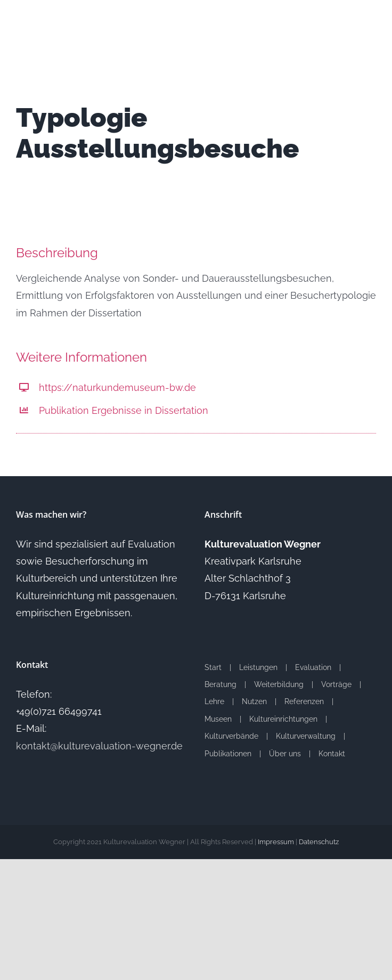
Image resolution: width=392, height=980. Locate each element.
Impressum (276, 842)
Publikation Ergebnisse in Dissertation (124, 410)
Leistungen (258, 667)
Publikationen (228, 754)
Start (213, 667)
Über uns (285, 754)
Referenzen (304, 701)
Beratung (220, 684)
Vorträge (336, 684)
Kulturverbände (231, 736)
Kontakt (332, 754)
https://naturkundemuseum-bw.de (117, 387)
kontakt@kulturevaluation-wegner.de (99, 746)
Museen (218, 719)
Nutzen (254, 701)
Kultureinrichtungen (283, 719)
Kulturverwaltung (306, 736)
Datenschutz (319, 842)
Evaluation (313, 667)
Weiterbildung (279, 684)
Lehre (214, 701)
